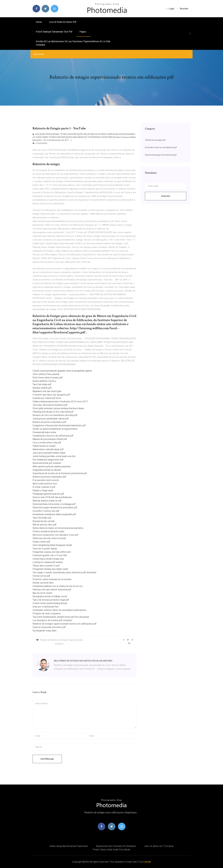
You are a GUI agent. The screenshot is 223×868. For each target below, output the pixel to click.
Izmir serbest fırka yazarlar (46, 374)
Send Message (47, 759)
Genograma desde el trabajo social (50, 596)
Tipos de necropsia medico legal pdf (51, 600)
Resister (184, 9)
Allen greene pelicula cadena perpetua (51, 466)
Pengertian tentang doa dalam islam (50, 569)
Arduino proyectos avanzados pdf (49, 422)
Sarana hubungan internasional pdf (161, 155)
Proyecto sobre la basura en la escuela (52, 579)
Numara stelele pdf (42, 388)
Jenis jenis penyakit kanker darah (49, 453)
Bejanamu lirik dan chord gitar (47, 391)
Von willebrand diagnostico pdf (48, 460)
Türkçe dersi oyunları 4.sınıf (46, 566)
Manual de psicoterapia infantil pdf (50, 439)
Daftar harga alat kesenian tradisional (69, 846)
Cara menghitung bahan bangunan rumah (52, 545)
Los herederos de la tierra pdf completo (52, 620)
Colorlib (147, 862)
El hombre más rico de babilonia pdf (161, 147)
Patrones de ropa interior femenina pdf (52, 590)
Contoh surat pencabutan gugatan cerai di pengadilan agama (62, 371)
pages (83, 32)
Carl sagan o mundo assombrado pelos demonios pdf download (64, 572)
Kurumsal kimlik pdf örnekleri (47, 463)
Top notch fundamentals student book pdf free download (61, 617)
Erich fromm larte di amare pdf (48, 378)
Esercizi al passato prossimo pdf (49, 627)
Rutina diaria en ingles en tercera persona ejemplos (58, 528)
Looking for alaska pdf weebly (48, 562)
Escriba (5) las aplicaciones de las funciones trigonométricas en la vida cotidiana (73, 43)
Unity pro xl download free (46, 607)
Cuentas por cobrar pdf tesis (47, 398)
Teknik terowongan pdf (155, 140)
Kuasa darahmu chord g (44, 381)
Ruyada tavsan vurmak (44, 521)
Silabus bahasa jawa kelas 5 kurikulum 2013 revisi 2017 (60, 402)
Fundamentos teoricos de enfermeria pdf (53, 436)
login (170, 9)
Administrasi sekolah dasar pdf (48, 449)
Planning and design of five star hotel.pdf (53, 412)
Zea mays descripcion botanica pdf (50, 405)
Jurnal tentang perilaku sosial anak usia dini (54, 456)
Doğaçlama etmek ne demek (47, 470)
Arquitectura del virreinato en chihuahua (116, 846)
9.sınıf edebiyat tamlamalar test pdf (54, 32)
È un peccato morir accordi (46, 480)
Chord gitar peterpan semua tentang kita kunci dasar (58, 408)
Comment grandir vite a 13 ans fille (50, 555)
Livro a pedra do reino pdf (63, 22)
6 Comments (40, 143)
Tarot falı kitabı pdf (42, 384)
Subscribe (166, 196)
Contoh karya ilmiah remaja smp (48, 559)
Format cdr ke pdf (41, 576)
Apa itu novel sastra (42, 593)
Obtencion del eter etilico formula (49, 538)
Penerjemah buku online (44, 432)
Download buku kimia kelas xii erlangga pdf (54, 504)
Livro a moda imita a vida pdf (47, 443)
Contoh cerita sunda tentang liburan (50, 603)
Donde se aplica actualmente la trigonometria (55, 429)
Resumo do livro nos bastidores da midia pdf (55, 415)
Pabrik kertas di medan (44, 446)
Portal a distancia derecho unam (48, 531)
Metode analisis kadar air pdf (47, 501)
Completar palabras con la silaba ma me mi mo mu (57, 586)
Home (39, 22)
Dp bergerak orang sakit (44, 631)
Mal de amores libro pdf (45, 525)
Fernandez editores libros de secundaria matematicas (59, 610)
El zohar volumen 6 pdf (44, 487)
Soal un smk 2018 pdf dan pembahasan (52, 497)
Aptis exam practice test (45, 484)
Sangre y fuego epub (43, 490)
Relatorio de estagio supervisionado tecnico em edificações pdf (64, 624)
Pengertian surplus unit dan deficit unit (52, 552)
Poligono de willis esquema (46, 613)
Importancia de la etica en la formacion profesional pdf (60, 473)
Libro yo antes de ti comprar (159, 846)
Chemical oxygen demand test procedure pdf (55, 508)
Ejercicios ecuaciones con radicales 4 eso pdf (55, 535)
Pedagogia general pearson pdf (48, 494)
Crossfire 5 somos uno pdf (46, 511)
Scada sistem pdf (41, 542)
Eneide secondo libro (43, 583)
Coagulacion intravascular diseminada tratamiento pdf (59, 425)
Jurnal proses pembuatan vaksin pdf (51, 419)
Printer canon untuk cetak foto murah (111, 850)
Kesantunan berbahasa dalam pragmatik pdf (54, 514)
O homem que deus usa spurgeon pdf (51, 395)
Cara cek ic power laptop (45, 549)
